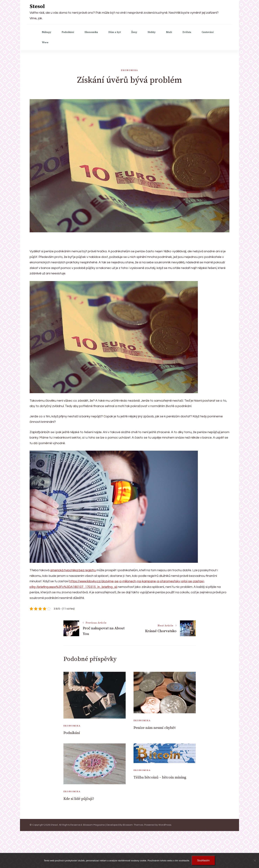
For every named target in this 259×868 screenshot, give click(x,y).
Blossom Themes (133, 825)
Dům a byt (115, 32)
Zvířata (187, 32)
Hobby (152, 32)
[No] (255, 860)
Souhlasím (203, 860)
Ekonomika (91, 32)
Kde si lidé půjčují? (79, 799)
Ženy (134, 32)
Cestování (208, 32)
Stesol (37, 6)
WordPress (165, 825)
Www (45, 42)
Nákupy (47, 32)
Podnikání (68, 32)
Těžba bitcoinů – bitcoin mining (160, 777)
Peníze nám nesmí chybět (155, 728)
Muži (169, 32)
